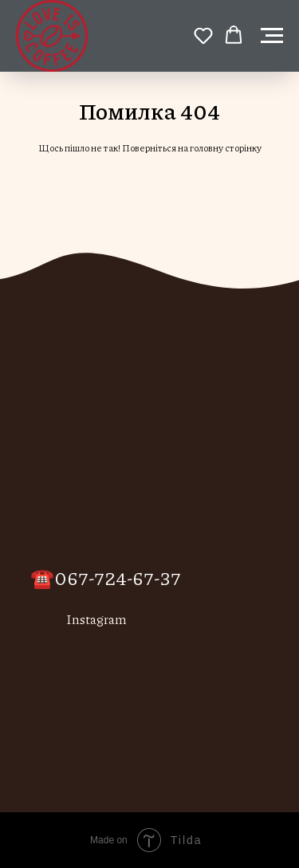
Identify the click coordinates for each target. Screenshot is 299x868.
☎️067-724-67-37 (106, 577)
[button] (203, 35)
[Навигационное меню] (272, 36)
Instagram (96, 619)
